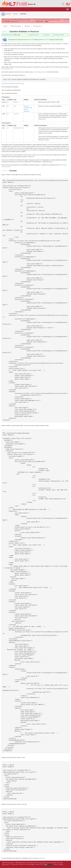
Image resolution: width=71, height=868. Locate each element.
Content (5, 26)
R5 (44, 22)
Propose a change (58, 864)
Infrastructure (46, 40)
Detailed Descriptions (16, 26)
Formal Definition (6, 84)
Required (27, 111)
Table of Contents (24, 864)
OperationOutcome (8, 69)
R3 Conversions (37, 26)
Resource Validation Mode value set (28, 108)
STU (32, 20)
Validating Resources (42, 72)
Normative (47, 35)
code (15, 106)
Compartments (57, 35)
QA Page (32, 864)
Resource (16, 14)
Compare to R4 (39, 864)
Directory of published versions (27, 22)
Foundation (6, 14)
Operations (27, 26)
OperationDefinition (18, 84)
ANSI (31, 40)
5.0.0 (62, 20)
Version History (15, 864)
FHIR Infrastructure (8, 35)
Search (8, 864)
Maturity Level (33, 35)
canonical (16, 114)
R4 (49, 22)
